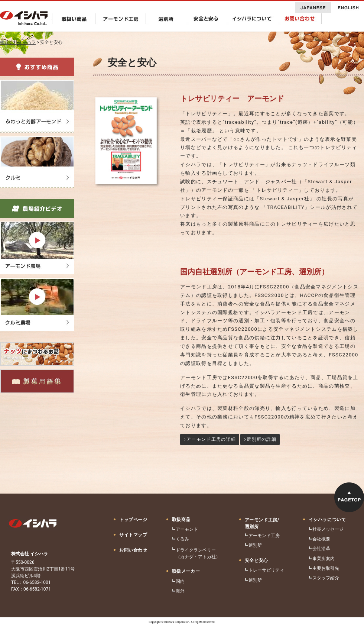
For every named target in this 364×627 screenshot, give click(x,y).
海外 (180, 591)
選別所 (255, 545)
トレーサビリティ (266, 570)
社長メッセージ (328, 529)
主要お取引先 (326, 568)
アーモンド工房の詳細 (211, 439)
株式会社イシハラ (18, 42)
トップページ (133, 520)
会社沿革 (321, 549)
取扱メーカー (186, 571)
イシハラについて (327, 520)
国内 (180, 581)
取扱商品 (181, 520)
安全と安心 (256, 560)
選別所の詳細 (261, 439)
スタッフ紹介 (326, 578)
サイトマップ (133, 535)
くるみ (182, 539)
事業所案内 (324, 559)
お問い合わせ (133, 550)
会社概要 (321, 539)
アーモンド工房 (264, 536)
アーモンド (187, 529)
